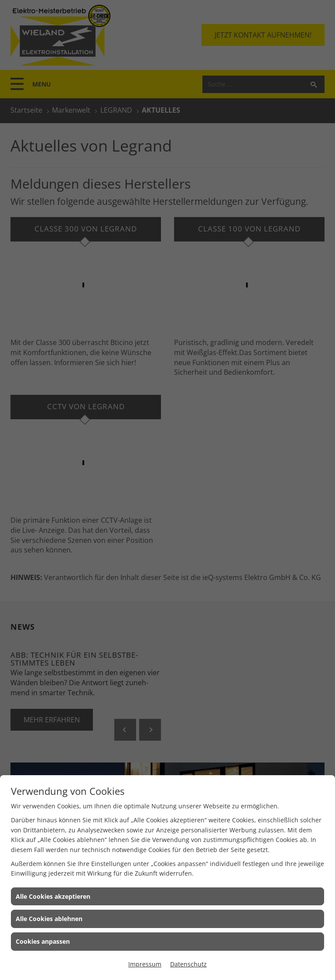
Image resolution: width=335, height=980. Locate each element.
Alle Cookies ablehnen (49, 919)
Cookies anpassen (43, 941)
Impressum (145, 964)
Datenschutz (188, 964)
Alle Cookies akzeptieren (53, 896)
